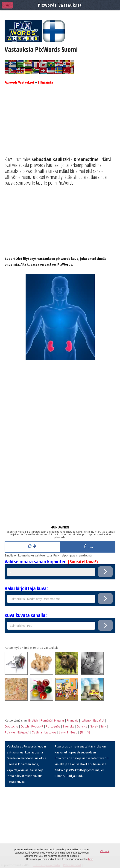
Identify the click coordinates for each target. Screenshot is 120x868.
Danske (82, 726)
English (33, 720)
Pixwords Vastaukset (19, 82)
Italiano (86, 720)
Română (46, 720)
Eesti (74, 732)
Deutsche (11, 726)
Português (53, 726)
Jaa (87, 546)
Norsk (94, 726)
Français (72, 720)
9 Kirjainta (45, 82)
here (91, 859)
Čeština (37, 732)
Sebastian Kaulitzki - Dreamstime (65, 159)
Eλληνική (23, 732)
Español (99, 720)
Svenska (69, 726)
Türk (103, 726)
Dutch (25, 726)
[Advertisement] (60, 124)
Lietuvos (50, 732)
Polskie (10, 732)
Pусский (37, 726)
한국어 (85, 732)
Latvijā (63, 732)
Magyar (59, 720)
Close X (105, 851)
